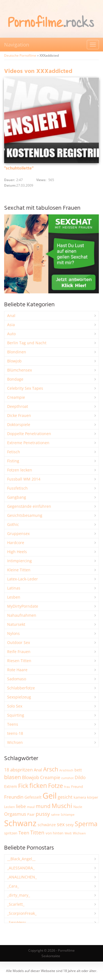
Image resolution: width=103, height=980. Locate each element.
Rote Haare (17, 670)
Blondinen (17, 352)
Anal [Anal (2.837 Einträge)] (38, 770)
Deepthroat (18, 406)
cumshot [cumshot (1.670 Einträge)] (67, 778)
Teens (13, 724)
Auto (11, 334)
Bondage (15, 379)
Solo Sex (15, 706)
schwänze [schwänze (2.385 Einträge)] (47, 825)
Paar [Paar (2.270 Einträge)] (31, 814)
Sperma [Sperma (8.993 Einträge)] (86, 824)
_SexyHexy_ (17, 922)
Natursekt (16, 624)
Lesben (14, 597)
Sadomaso (17, 679)
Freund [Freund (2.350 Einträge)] (77, 787)
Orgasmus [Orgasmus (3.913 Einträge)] (15, 814)
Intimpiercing (20, 561)
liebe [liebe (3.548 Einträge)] (21, 806)
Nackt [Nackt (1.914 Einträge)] (78, 807)
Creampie (16, 397)
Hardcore (16, 543)
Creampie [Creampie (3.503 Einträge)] (50, 777)
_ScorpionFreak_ (22, 913)
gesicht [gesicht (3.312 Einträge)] (65, 797)
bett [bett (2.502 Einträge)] (78, 770)
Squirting (16, 715)
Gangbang (17, 497)
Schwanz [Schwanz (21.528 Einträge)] (20, 823)
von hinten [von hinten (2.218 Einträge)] (55, 833)
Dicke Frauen (19, 415)
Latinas (14, 588)
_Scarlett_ (16, 904)
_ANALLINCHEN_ (22, 877)
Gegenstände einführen (29, 506)
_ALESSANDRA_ (21, 868)
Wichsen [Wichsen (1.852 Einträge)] (79, 833)
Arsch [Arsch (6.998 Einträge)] (51, 769)
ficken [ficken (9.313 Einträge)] (38, 785)
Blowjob (14, 361)
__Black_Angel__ (21, 859)
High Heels (17, 552)
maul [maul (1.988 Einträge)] (31, 807)
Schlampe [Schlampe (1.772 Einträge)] (68, 814)
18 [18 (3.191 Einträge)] (7, 770)
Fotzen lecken (20, 470)
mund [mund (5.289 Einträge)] (43, 806)
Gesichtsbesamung (25, 515)
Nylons (13, 633)
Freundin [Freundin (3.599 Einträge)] (14, 797)
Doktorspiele (19, 425)
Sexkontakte (51, 956)
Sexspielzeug (19, 697)
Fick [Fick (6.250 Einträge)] (23, 786)
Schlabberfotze (21, 688)
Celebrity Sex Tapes (25, 388)
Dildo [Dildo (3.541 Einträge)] (80, 777)
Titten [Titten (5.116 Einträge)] (37, 832)
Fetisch (14, 452)
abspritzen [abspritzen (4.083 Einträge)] (21, 769)
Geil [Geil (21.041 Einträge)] (50, 796)
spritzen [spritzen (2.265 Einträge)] (11, 833)
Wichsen (15, 742)
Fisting (13, 461)
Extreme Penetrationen (28, 443)
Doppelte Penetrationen (29, 434)
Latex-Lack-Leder (23, 579)
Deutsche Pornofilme (20, 55)
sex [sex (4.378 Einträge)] (61, 824)
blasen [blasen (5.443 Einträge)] (12, 777)
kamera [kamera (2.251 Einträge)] (80, 797)
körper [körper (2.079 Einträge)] (93, 797)
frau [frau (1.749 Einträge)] (67, 787)
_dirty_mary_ (19, 895)
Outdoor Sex (19, 642)
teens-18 (15, 733)
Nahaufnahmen (22, 615)
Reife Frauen (19, 652)
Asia (11, 325)
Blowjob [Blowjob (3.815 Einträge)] (30, 777)
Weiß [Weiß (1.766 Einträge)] (68, 833)
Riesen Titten (19, 661)
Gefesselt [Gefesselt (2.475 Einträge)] (33, 797)
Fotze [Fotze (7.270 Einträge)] (55, 786)
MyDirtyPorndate (23, 606)
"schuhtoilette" (19, 168)
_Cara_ (13, 886)
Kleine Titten (19, 570)
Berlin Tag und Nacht (27, 343)
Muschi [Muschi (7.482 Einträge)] (62, 806)
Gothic (13, 524)
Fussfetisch (17, 488)
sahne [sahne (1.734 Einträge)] (55, 814)
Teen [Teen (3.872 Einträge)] (24, 833)
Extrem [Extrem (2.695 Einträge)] (11, 786)
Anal (11, 316)
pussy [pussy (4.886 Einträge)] (43, 814)
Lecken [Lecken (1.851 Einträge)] (9, 807)
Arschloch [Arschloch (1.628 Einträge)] (66, 770)
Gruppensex (18, 533)
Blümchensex (20, 370)
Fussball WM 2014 (24, 479)
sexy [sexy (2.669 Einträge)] (70, 825)
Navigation (17, 45)
